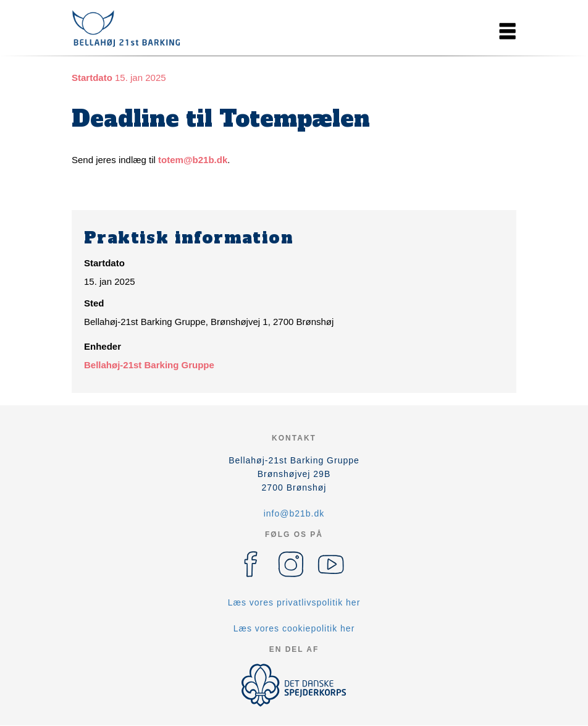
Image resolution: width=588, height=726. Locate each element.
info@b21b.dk (294, 513)
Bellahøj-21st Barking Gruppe (149, 365)
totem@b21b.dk (193, 160)
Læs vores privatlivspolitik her (294, 602)
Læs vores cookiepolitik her (294, 628)
